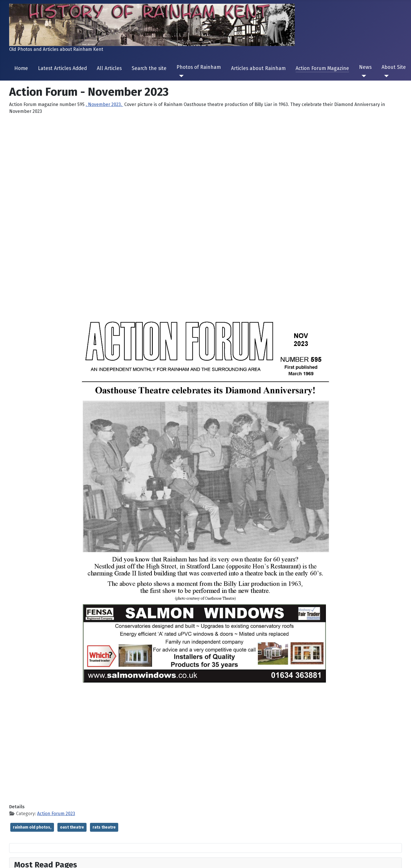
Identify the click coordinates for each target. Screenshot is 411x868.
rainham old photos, (32, 827)
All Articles (109, 68)
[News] (363, 76)
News (365, 67)
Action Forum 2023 (56, 814)
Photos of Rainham (199, 67)
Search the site (149, 68)
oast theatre (72, 827)
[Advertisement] (206, 159)
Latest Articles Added (62, 68)
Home (21, 68)
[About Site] (385, 76)
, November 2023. (104, 104)
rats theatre (104, 827)
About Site (394, 67)
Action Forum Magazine (322, 68)
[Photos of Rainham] (180, 76)
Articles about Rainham (258, 68)
